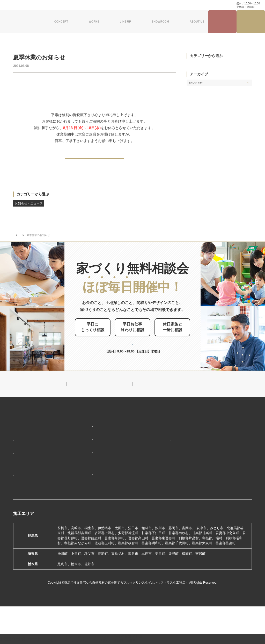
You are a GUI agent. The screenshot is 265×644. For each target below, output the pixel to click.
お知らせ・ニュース (29, 82)
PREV (25, 162)
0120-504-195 (214, 5)
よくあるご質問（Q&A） (174, 511)
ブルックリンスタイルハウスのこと (180, 441)
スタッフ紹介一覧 (170, 467)
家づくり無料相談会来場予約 (251, 22)
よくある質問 (55, 5)
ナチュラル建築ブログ (123, 5)
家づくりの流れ (27, 477)
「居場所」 (24, 446)
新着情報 (30, 244)
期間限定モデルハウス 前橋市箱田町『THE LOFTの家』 (111, 492)
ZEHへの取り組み (169, 477)
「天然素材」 (26, 454)
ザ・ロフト (82, 460)
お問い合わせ (78, 5)
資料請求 (98, 5)
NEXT (163, 162)
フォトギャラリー (29, 501)
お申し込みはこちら (141, 346)
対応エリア (165, 459)
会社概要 (163, 452)
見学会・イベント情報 (222, 22)
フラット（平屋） (87, 452)
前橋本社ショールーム (90, 519)
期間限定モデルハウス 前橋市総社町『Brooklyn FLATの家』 (108, 509)
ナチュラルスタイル (89, 445)
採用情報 (161, 501)
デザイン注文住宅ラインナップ (97, 429)
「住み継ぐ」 (26, 461)
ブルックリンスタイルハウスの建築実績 (40, 490)
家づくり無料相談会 (225, 481)
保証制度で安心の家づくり (36, 469)
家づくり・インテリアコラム (161, 5)
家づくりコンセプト (30, 438)
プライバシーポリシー (227, 490)
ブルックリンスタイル (90, 437)
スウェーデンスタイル (90, 467)
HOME (19, 429)
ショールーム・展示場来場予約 (97, 478)
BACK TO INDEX (94, 162)
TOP (16, 244)
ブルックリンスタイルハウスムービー (180, 489)
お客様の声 (24, 508)
